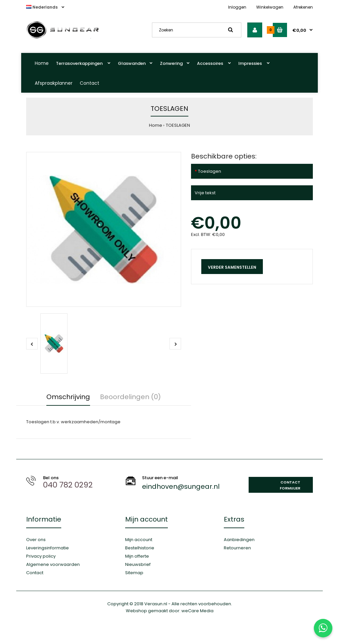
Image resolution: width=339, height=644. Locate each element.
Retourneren (237, 548)
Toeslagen (210, 171)
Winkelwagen (270, 7)
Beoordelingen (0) (130, 397)
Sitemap (134, 573)
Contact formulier (290, 485)
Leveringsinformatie (48, 548)
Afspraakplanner (54, 83)
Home (42, 63)
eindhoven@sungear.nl (181, 486)
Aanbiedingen (239, 540)
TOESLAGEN (178, 125)
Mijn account (139, 540)
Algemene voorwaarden (53, 564)
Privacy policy (41, 556)
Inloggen (237, 7)
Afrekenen (303, 7)
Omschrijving (68, 397)
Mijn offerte (137, 556)
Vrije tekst (205, 193)
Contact (90, 83)
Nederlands (42, 7)
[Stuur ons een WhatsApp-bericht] (323, 628)
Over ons (36, 540)
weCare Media (197, 611)
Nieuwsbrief (138, 564)
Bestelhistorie (140, 548)
